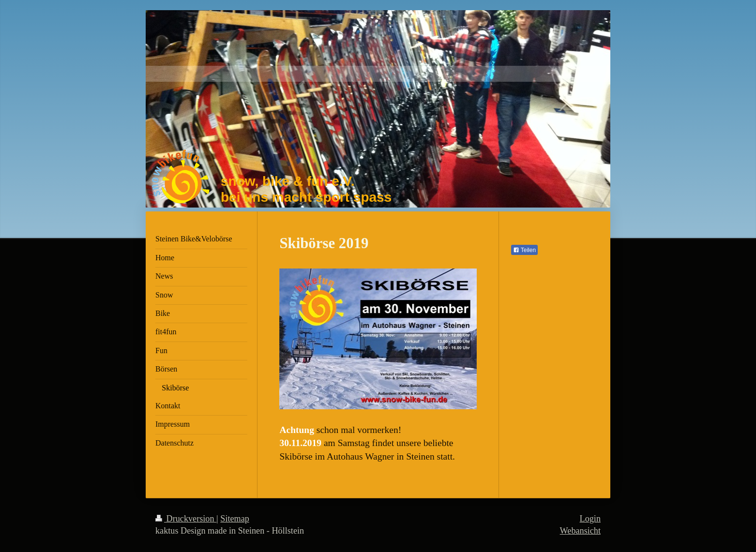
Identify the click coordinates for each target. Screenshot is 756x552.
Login (590, 519)
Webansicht (580, 531)
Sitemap (235, 519)
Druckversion (186, 519)
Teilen (524, 250)
